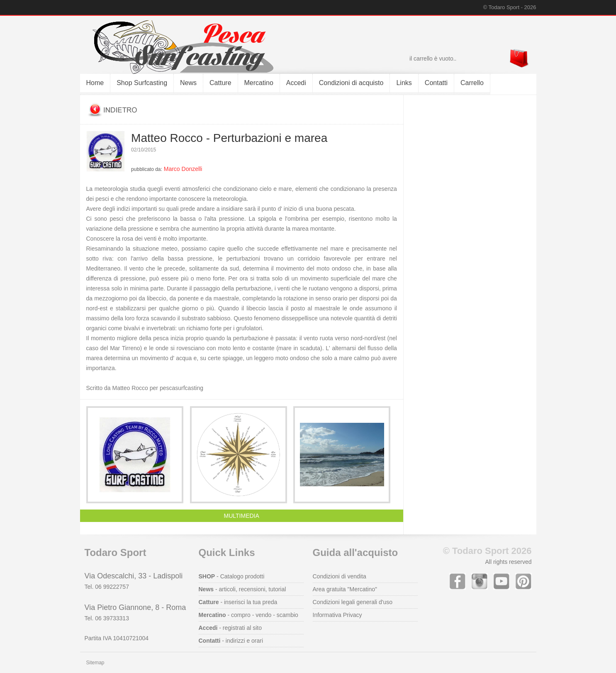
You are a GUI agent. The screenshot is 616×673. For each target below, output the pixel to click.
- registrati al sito (230, 628)
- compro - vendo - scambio (248, 615)
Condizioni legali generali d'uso (353, 602)
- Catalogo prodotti (232, 576)
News (188, 83)
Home (95, 83)
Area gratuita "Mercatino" (345, 589)
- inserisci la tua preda (238, 602)
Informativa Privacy (337, 615)
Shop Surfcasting (142, 83)
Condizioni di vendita (340, 576)
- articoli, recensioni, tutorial (242, 589)
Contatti (436, 83)
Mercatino (259, 83)
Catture (220, 83)
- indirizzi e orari (231, 641)
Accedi (296, 83)
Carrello (472, 83)
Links (404, 83)
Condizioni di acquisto (351, 83)
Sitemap (95, 663)
